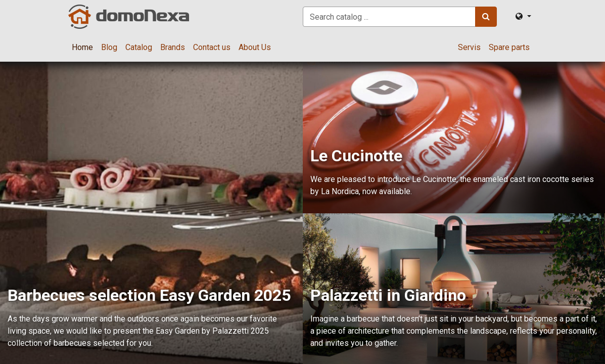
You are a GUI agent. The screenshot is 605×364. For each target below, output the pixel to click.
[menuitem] (82, 48)
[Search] (486, 17)
